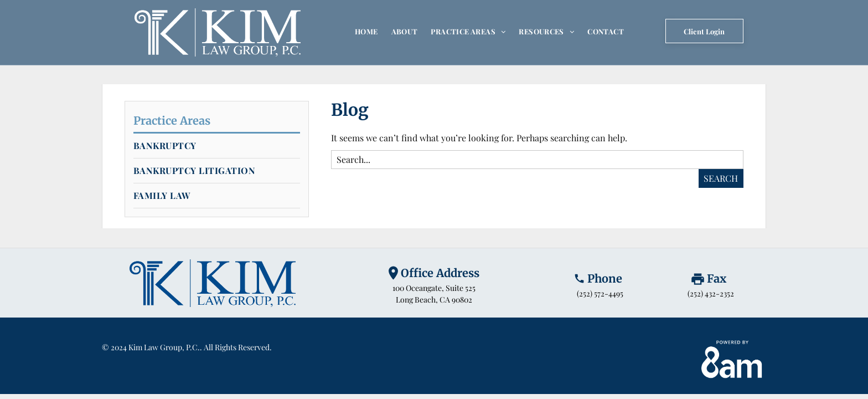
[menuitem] (366, 31)
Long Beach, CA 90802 (434, 300)
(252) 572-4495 (600, 293)
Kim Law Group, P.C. (164, 347)
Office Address (440, 273)
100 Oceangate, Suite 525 (434, 288)
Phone (605, 278)
